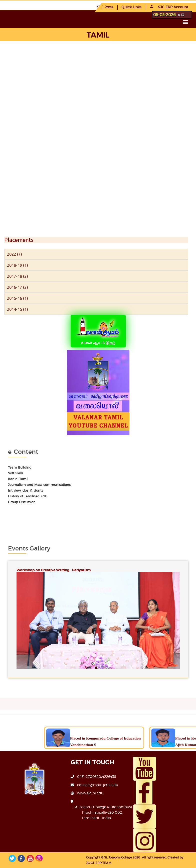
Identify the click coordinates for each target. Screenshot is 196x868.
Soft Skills (16, 473)
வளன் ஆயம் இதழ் (98, 330)
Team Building (20, 467)
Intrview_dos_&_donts (26, 490)
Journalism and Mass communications (39, 485)
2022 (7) (15, 254)
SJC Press (105, 7)
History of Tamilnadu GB (28, 496)
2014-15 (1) (18, 309)
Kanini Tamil (18, 479)
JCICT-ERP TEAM (99, 863)
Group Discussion (22, 502)
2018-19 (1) (18, 265)
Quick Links (131, 7)
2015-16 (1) (18, 298)
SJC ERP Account (169, 7)
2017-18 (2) (18, 276)
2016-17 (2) (18, 287)
